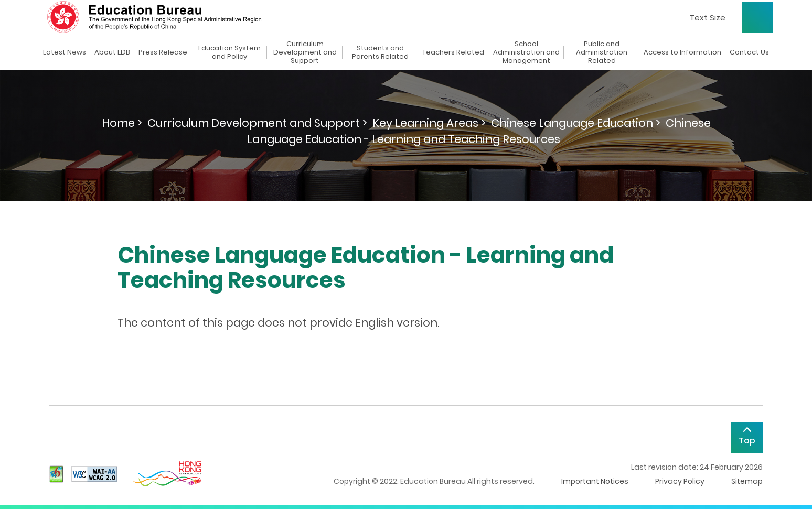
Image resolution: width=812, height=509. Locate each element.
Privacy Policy (680, 481)
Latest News (65, 52)
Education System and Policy (229, 52)
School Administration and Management (526, 52)
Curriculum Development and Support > (257, 123)
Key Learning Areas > (429, 123)
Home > (122, 123)
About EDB (112, 52)
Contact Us (749, 52)
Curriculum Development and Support (305, 52)
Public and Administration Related (602, 52)
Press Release (163, 52)
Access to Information (682, 52)
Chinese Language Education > (576, 123)
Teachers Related (453, 52)
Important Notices (595, 481)
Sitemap (747, 481)
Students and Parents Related (380, 52)
